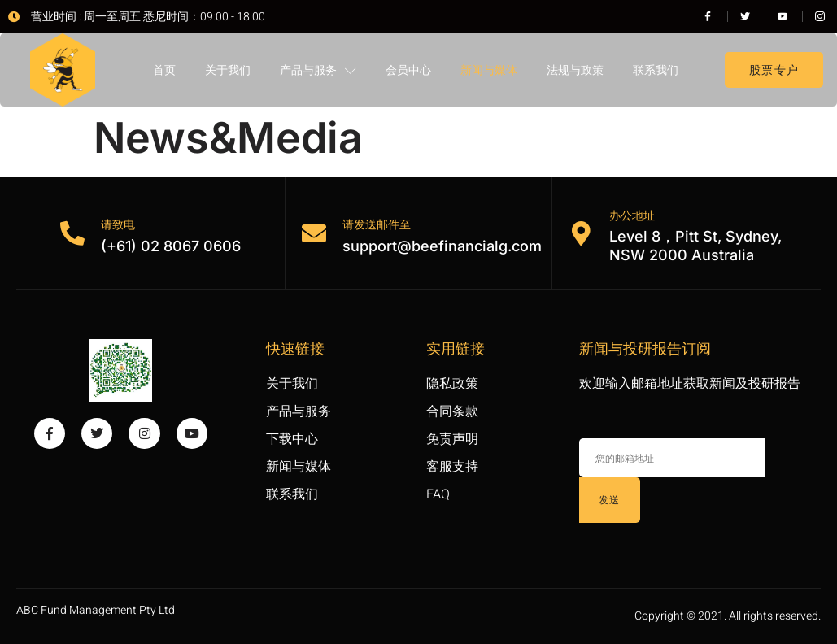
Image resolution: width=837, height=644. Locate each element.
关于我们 (228, 70)
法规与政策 (575, 70)
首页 (164, 70)
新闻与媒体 (489, 70)
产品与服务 (318, 71)
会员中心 (408, 70)
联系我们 (656, 70)
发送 (610, 500)
